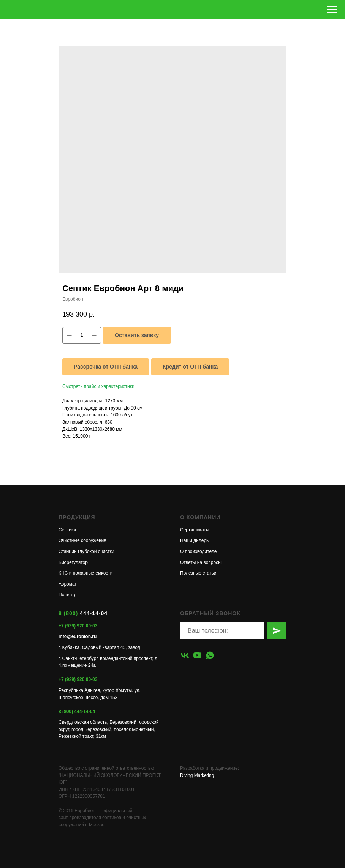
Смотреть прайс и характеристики (98, 386)
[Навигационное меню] (332, 9)
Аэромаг (67, 584)
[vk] (185, 655)
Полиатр (67, 595)
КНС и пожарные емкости (86, 573)
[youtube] (197, 655)
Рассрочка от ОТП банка (106, 367)
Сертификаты (195, 530)
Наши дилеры (195, 540)
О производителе (198, 551)
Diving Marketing (197, 775)
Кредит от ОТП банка (190, 367)
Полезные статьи (198, 573)
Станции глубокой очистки (86, 551)
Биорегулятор (73, 562)
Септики (67, 530)
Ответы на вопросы (201, 562)
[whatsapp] (210, 655)
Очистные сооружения (82, 540)
